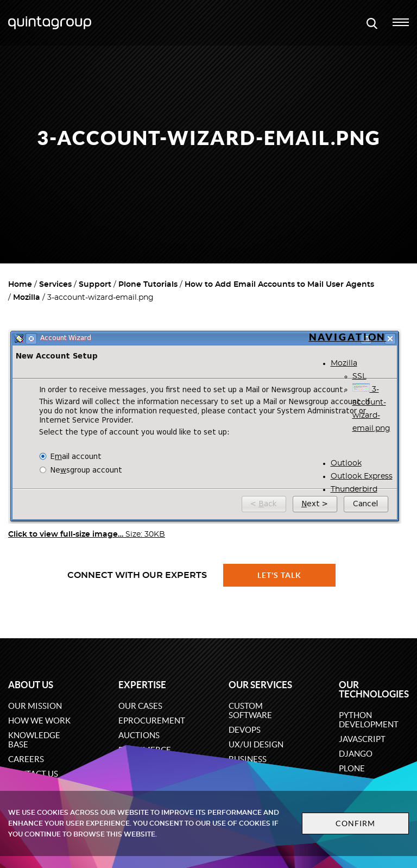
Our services (260, 685)
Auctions (139, 735)
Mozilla (27, 298)
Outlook (346, 463)
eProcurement (152, 721)
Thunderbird (354, 489)
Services (55, 285)
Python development (369, 720)
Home (20, 285)
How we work (39, 721)
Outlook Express (362, 476)
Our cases (140, 706)
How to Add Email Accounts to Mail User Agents (279, 285)
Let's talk (280, 575)
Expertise (142, 685)
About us (31, 685)
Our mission (35, 706)
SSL (359, 376)
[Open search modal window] (372, 23)
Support (95, 285)
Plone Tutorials (148, 285)
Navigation (348, 337)
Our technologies (374, 689)
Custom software (250, 710)
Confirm (347, 823)
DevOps (245, 730)
